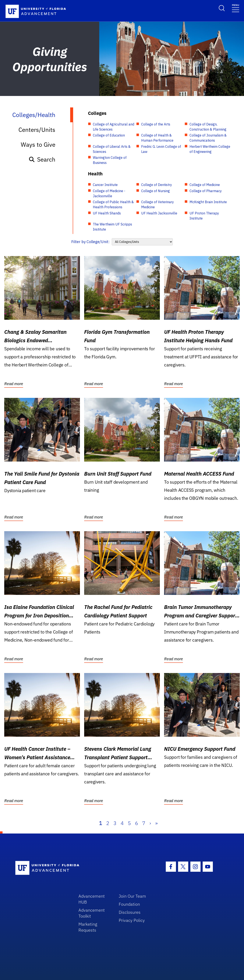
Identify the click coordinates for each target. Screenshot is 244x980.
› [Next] (150, 823)
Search (42, 159)
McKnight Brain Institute (208, 202)
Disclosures (130, 912)
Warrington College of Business (110, 160)
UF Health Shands (107, 213)
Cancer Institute (105, 185)
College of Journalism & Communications (208, 138)
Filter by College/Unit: (90, 242)
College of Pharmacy (206, 191)
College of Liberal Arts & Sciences (112, 149)
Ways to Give (38, 144)
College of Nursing (155, 191)
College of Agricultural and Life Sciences (114, 127)
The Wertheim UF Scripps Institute (112, 227)
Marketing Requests (88, 927)
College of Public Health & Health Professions (113, 204)
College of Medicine (205, 185)
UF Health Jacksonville (159, 213)
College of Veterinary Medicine (158, 204)
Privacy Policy (132, 920)
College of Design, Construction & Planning (208, 127)
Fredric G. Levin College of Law (161, 149)
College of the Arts (156, 124)
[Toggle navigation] (236, 8)
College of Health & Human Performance (157, 138)
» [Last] (156, 823)
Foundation (129, 904)
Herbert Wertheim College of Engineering (210, 149)
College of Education (109, 135)
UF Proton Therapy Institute (204, 216)
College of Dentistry (157, 185)
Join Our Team (132, 896)
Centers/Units (37, 130)
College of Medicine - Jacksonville (109, 193)
